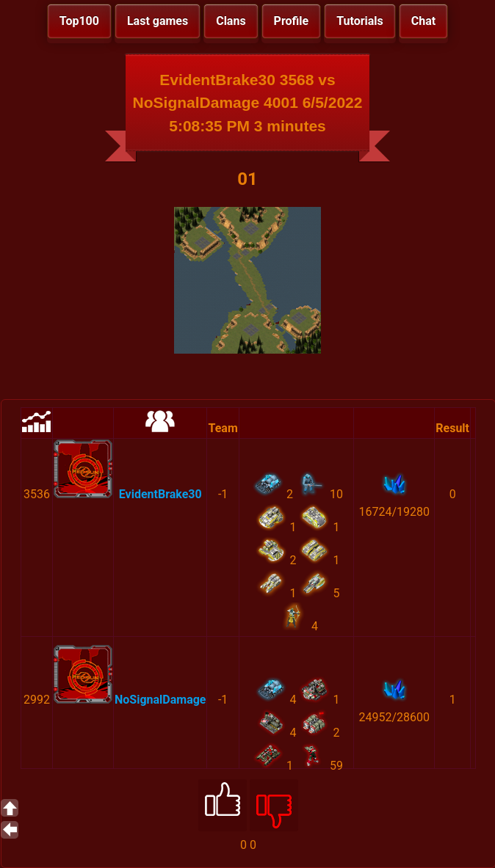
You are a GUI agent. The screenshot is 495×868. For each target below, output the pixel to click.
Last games (158, 21)
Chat (423, 21)
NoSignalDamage (160, 700)
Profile (292, 21)
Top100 (79, 21)
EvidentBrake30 (160, 494)
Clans (231, 21)
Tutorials (360, 21)
